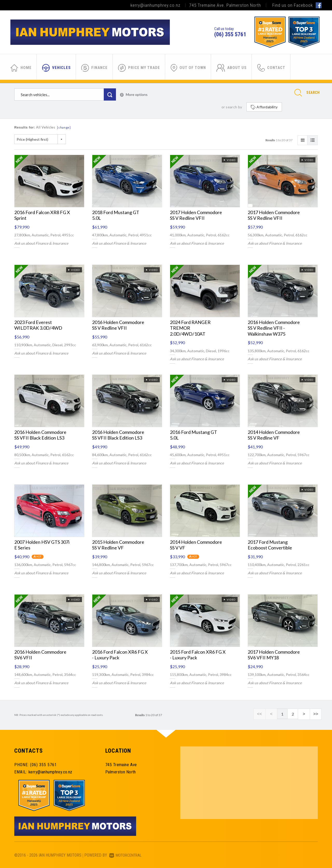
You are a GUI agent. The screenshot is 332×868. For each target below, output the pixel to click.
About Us (231, 68)
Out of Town (188, 68)
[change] (64, 127)
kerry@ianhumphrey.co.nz (155, 5)
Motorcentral (127, 855)
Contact (271, 68)
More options (134, 94)
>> (316, 714)
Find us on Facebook (297, 5)
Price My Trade (139, 68)
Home (21, 68)
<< (265, 714)
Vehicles (56, 68)
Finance (94, 68)
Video (229, 160)
